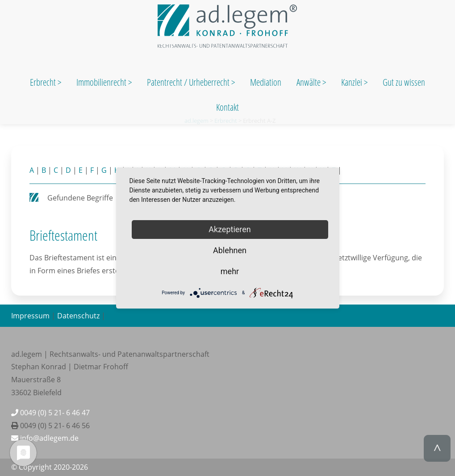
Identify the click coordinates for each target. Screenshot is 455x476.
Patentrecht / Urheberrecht (188, 82)
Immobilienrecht (102, 82)
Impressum (30, 316)
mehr (230, 271)
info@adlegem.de (45, 438)
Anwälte (309, 82)
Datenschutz (78, 316)
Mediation (266, 82)
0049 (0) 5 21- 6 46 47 (50, 413)
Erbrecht (43, 82)
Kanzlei (353, 82)
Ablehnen (230, 250)
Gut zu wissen (404, 82)
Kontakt (227, 107)
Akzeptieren (230, 229)
